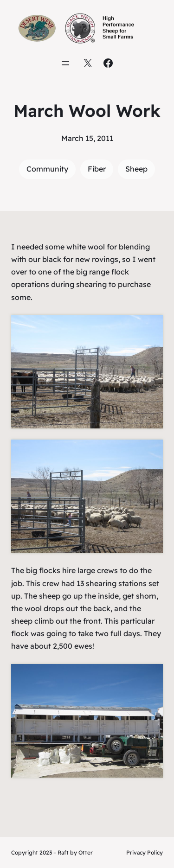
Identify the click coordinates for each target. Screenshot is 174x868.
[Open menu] (65, 63)
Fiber (97, 169)
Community (47, 169)
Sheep (136, 169)
